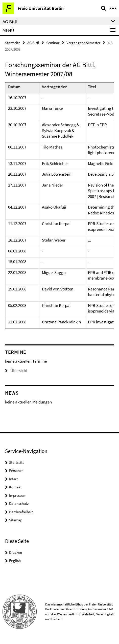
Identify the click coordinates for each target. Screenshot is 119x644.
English (15, 560)
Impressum (18, 495)
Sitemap (16, 520)
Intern (14, 479)
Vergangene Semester (83, 43)
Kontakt (15, 487)
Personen (16, 471)
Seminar (53, 43)
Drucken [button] (16, 552)
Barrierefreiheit (21, 512)
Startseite (13, 43)
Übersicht (16, 371)
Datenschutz (19, 503)
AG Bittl (33, 43)
